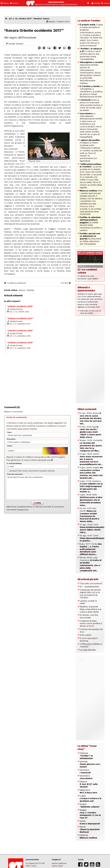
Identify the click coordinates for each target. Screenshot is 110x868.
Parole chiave (57, 866)
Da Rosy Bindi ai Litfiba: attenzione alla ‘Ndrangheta (90, 239)
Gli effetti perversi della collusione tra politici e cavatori (91, 224)
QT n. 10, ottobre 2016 (19, 312)
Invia (37, 503)
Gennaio (90, 764)
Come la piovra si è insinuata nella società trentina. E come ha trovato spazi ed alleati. (91, 105)
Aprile (90, 822)
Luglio (91, 798)
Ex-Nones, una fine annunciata (89, 616)
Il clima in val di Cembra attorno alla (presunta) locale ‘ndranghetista (91, 54)
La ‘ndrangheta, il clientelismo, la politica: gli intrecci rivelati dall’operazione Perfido (91, 91)
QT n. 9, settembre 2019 (20, 348)
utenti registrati (55, 423)
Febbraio (86, 756)
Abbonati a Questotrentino (86, 289)
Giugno (90, 805)
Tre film (66, 283)
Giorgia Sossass (16, 44)
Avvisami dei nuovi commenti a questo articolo (31, 471)
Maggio (90, 814)
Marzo (90, 829)
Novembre (86, 777)
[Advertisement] (37, 378)
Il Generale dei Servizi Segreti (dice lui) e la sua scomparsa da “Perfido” (90, 594)
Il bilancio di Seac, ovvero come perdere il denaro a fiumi (91, 623)
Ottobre (89, 784)
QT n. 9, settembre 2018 (20, 336)
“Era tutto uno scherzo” (91, 583)
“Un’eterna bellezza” (15, 283)
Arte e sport (86, 635)
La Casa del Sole (88, 650)
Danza (22, 290)
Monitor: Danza (42, 19)
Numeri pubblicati (59, 863)
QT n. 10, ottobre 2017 (20, 19)
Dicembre (85, 771)
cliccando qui (45, 460)
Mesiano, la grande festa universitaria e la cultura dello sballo (91, 609)
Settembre (88, 791)
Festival (30, 290)
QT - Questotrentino (89, 587)
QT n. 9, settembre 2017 (20, 324)
